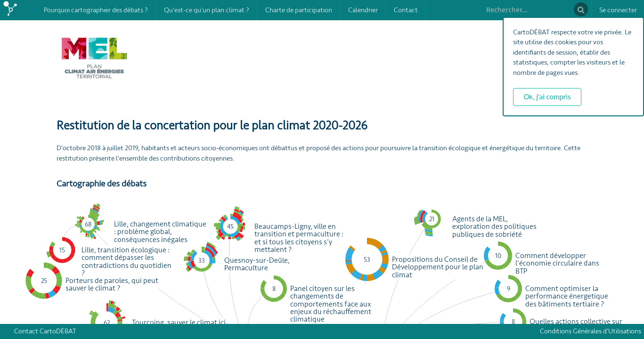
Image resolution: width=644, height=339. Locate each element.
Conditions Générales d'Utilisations (592, 331)
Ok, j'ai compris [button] (547, 97)
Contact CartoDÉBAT (45, 331)
